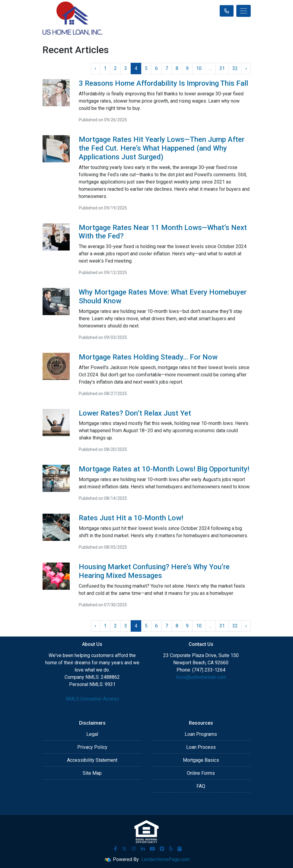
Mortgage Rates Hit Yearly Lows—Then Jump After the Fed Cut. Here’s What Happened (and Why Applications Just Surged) (162, 148)
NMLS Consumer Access (92, 699)
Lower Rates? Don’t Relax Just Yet (135, 413)
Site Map (92, 773)
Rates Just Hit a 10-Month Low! (131, 518)
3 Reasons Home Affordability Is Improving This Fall (163, 83)
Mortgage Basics (201, 760)
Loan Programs (201, 734)
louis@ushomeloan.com (201, 677)
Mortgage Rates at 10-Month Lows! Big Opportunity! (164, 469)
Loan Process (201, 747)
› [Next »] (246, 68)
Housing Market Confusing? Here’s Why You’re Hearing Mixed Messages (154, 571)
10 (199, 68)
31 (222, 68)
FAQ (201, 786)
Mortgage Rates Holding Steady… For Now (148, 357)
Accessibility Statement (92, 760)
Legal (92, 734)
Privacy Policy (92, 747)
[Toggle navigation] (244, 11)
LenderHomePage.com (166, 859)
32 (235, 68)
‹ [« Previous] (96, 68)
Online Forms (201, 773)
